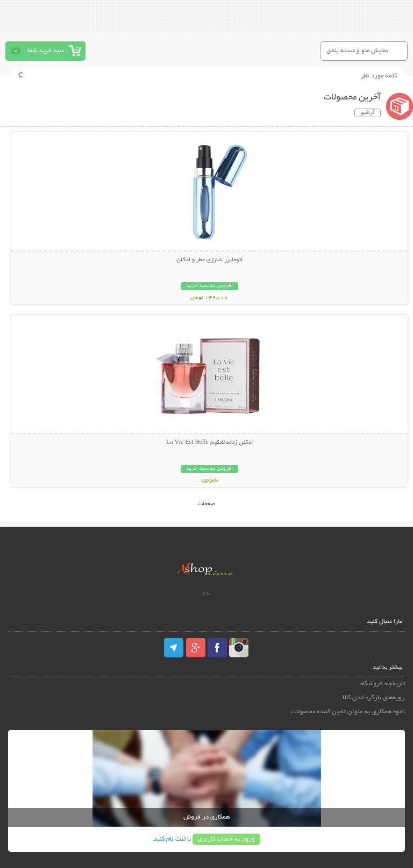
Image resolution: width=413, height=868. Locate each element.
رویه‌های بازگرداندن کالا (374, 698)
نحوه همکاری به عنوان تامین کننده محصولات (348, 712)
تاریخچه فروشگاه (383, 684)
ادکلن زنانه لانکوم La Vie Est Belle (209, 443)
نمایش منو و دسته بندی (357, 51)
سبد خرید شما (46, 51)
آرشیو (368, 113)
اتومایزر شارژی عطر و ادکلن (209, 260)
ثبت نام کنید (169, 839)
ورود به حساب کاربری (226, 839)
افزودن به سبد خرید (209, 286)
